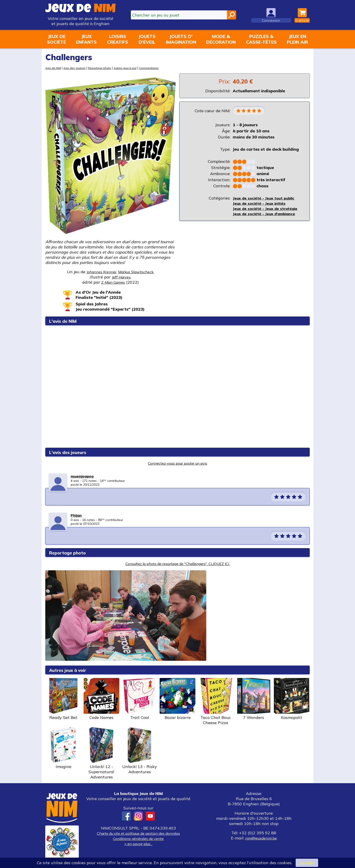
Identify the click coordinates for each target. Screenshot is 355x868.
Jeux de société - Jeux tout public (266, 199)
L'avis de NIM (66, 321)
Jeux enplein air (297, 39)
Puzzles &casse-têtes (261, 39)
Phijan (77, 515)
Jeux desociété (56, 39)
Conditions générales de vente (138, 838)
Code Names (101, 699)
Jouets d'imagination (181, 39)
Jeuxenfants (86, 39)
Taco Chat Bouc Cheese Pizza (216, 702)
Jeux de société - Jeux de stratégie (267, 209)
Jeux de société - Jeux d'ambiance (266, 214)
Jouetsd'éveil (147, 39)
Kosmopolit (292, 699)
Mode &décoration (221, 39)
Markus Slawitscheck (138, 272)
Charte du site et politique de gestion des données (138, 833)
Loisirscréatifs (118, 39)
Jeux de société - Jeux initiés (261, 204)
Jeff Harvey (121, 277)
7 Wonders (254, 699)
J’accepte (307, 862)
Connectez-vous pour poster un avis (178, 463)
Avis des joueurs (77, 68)
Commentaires (156, 68)
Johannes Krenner (99, 272)
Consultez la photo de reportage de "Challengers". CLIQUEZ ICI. (178, 564)
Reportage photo (103, 68)
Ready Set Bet (63, 699)
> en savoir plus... (138, 844)
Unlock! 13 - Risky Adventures (139, 751)
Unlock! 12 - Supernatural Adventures (101, 753)
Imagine (63, 748)
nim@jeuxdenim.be (261, 838)
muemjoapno (84, 476)
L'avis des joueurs (71, 452)
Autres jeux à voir (131, 68)
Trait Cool (139, 699)
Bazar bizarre (177, 699)
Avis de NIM (54, 68)
